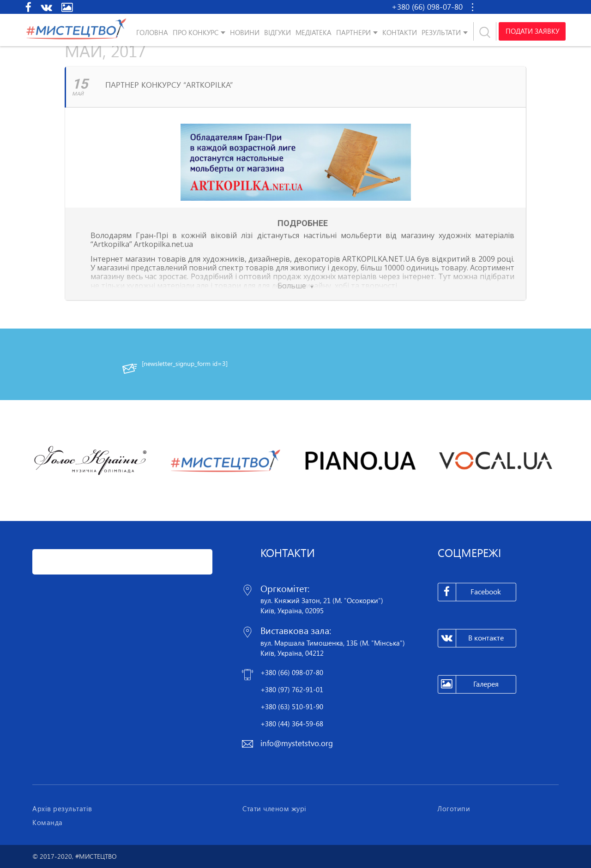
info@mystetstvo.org (297, 743)
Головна (152, 32)
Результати (441, 32)
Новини (245, 32)
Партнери (353, 32)
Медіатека (314, 32)
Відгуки (277, 32)
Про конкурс (196, 32)
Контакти (400, 32)
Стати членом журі (274, 808)
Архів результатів (62, 808)
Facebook (470, 592)
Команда (48, 822)
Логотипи (454, 808)
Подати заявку (532, 31)
